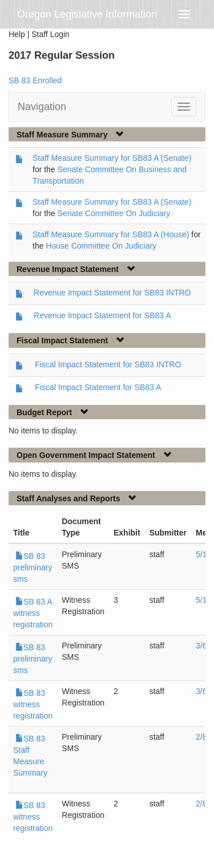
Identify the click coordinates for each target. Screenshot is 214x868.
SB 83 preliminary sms (33, 567)
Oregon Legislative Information (87, 14)
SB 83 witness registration (33, 704)
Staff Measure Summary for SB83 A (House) (111, 234)
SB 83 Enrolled (35, 80)
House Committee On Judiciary (101, 246)
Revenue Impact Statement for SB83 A (102, 315)
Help (17, 34)
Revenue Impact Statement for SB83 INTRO (112, 293)
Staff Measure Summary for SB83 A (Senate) (112, 158)
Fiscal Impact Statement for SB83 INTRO (108, 364)
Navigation (42, 107)
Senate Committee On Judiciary (114, 213)
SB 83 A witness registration (33, 613)
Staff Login (51, 34)
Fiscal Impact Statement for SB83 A (98, 387)
